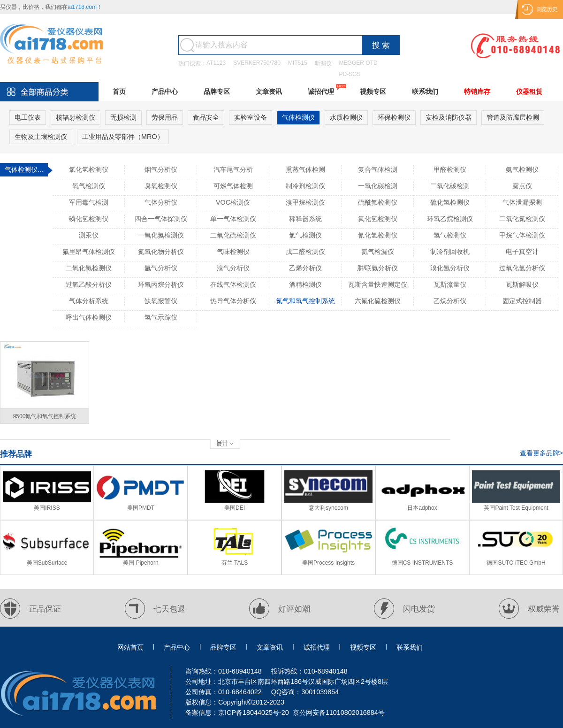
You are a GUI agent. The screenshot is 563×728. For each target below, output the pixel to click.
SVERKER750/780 (257, 63)
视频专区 (373, 92)
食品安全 (206, 117)
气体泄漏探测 (522, 202)
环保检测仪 (394, 117)
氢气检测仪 (450, 235)
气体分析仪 (161, 202)
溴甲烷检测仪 (305, 202)
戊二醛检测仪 (305, 252)
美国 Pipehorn (141, 563)
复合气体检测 (378, 169)
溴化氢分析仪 (450, 268)
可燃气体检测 (233, 186)
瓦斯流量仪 (450, 284)
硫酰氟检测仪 (378, 202)
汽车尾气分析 (233, 169)
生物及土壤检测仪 (41, 137)
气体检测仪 (298, 117)
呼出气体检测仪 (89, 317)
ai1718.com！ (85, 7)
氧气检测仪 (89, 186)
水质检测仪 (346, 117)
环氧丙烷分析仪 (161, 284)
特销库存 (477, 92)
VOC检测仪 (233, 202)
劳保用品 (165, 117)
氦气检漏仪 (378, 252)
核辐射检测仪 (76, 117)
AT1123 (216, 63)
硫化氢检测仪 (450, 202)
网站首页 (130, 647)
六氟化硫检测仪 (378, 301)
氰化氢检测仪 (378, 235)
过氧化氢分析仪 (522, 268)
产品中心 (165, 92)
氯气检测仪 (305, 235)
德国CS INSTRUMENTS (422, 563)
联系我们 (425, 92)
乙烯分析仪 (305, 268)
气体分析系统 (89, 301)
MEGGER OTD (358, 63)
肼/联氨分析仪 (378, 268)
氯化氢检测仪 (89, 169)
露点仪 (522, 186)
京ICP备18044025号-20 (254, 713)
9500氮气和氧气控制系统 (45, 416)
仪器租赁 (529, 92)
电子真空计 (522, 252)
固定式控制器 (522, 301)
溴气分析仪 (233, 268)
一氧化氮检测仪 (161, 235)
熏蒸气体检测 (305, 169)
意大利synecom (328, 508)
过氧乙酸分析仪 (89, 284)
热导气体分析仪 (233, 301)
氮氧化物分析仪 (161, 252)
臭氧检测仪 (161, 186)
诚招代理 (321, 92)
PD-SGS (350, 74)
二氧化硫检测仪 (233, 235)
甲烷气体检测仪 (522, 235)
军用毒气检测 (89, 202)
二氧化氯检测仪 (89, 268)
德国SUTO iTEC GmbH (516, 563)
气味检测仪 (233, 252)
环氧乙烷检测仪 (450, 219)
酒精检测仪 (305, 284)
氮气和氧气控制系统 (305, 301)
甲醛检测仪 (450, 169)
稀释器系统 (305, 219)
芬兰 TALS (235, 563)
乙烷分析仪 (450, 301)
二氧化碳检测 (450, 186)
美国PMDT (141, 508)
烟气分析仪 (161, 169)
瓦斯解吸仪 (522, 284)
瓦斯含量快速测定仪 (378, 284)
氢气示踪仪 (161, 317)
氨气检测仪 (522, 169)
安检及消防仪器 (449, 117)
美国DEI (235, 508)
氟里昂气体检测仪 (89, 252)
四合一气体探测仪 (161, 219)
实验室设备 (251, 117)
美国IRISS (47, 508)
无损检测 (123, 117)
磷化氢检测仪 (89, 219)
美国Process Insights (328, 563)
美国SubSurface (47, 563)
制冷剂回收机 (450, 252)
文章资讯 (269, 92)
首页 (119, 92)
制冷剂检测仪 (305, 186)
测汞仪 (89, 235)
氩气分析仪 (161, 268)
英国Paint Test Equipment (516, 508)
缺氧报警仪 (161, 301)
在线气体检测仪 (233, 284)
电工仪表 (28, 117)
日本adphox (422, 508)
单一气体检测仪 (233, 219)
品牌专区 (217, 92)
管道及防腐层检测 (513, 117)
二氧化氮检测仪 (522, 219)
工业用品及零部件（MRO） (123, 137)
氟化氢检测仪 (378, 219)
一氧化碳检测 (378, 186)
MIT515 (298, 63)
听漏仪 (323, 63)
